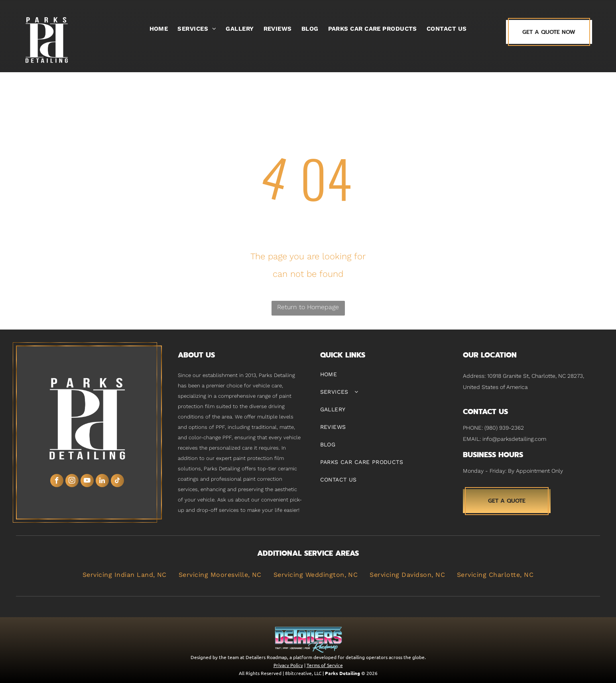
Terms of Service (325, 665)
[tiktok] (117, 482)
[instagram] (72, 482)
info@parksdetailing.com (514, 439)
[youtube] (87, 482)
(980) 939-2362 (504, 428)
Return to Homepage (308, 307)
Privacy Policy (288, 665)
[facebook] (57, 482)
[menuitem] (159, 29)
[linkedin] (102, 482)
